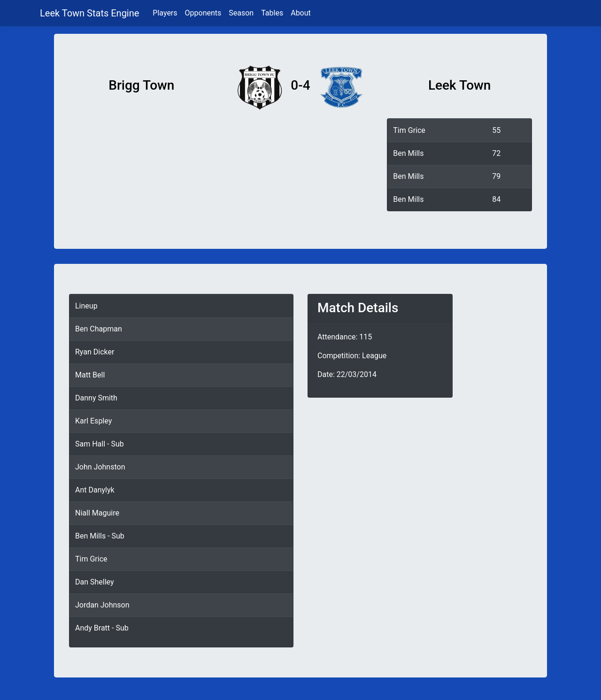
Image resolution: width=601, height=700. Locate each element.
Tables (272, 13)
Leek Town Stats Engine (91, 13)
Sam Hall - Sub (100, 444)
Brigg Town (141, 85)
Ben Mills (408, 153)
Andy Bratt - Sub (102, 628)
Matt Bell (90, 375)
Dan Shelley (95, 582)
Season (241, 13)
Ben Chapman (99, 329)
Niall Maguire (97, 513)
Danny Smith (96, 398)
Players (165, 13)
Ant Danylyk (95, 490)
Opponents (203, 13)
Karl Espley (93, 421)
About (301, 13)
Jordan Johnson (102, 605)
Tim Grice (409, 130)
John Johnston (100, 467)
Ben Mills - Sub (100, 536)
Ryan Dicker (95, 352)
